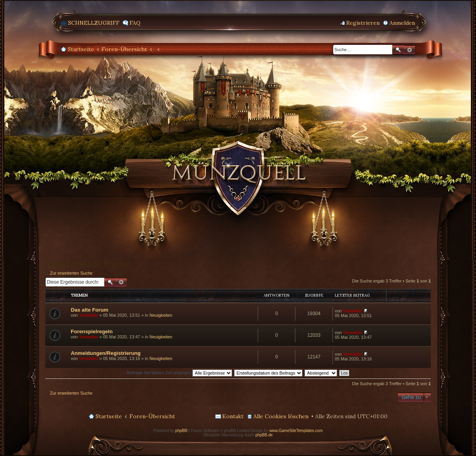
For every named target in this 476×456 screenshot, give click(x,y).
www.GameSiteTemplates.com (296, 431)
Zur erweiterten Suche (71, 273)
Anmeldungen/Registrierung (106, 353)
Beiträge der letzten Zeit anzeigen (180, 373)
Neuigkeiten (161, 315)
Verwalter (89, 315)
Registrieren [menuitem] (363, 23)
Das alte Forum (89, 310)
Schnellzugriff (94, 23)
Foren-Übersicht (124, 49)
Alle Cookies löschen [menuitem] (281, 416)
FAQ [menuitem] (135, 23)
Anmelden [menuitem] (402, 23)
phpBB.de (264, 435)
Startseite (81, 49)
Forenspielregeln (92, 331)
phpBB (181, 431)
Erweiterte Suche (410, 50)
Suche (398, 50)
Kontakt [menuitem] (233, 416)
